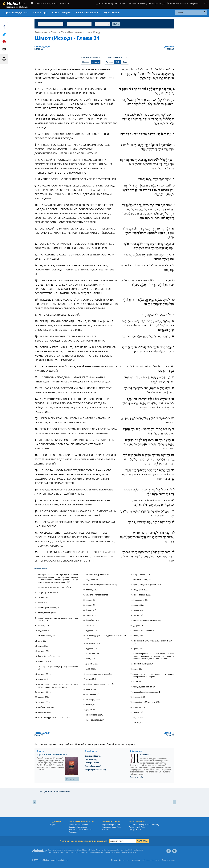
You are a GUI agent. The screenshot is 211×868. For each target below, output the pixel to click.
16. (36, 661)
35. (84, 615)
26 (36, 429)
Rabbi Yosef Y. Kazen (83, 852)
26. (36, 718)
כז (173, 440)
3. (36, 593)
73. (132, 669)
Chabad (80, 850)
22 (36, 377)
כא (173, 367)
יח (173, 321)
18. (36, 674)
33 (36, 522)
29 (36, 470)
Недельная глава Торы (111, 827)
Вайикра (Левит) (92, 763)
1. (36, 575)
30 (36, 490)
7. (36, 613)
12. (36, 641)
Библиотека (41, 32)
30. (84, 590)
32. (84, 600)
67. (132, 631)
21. (36, 692)
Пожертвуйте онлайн (177, 3)
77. (132, 692)
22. (36, 697)
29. (84, 585)
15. (36, 656)
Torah (101, 852)
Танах (54, 32)
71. (132, 654)
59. (132, 590)
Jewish (116, 852)
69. (132, 641)
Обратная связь (169, 860)
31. (84, 595)
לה (173, 552)
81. (132, 712)
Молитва (106, 830)
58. (132, 585)
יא (173, 229)
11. (36, 636)
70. (132, 649)
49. (84, 689)
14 (36, 266)
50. (84, 694)
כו (173, 429)
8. (36, 618)
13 (36, 255)
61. (132, 600)
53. (84, 710)
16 (36, 300)
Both (117, 62)
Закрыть (96, 62)
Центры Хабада (157, 3)
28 (36, 455)
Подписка (121, 3)
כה (173, 418)
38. (84, 631)
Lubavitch (87, 850)
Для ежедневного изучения (80, 830)
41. (84, 649)
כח (173, 455)
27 (36, 440)
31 (36, 501)
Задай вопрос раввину (78, 825)
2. (36, 587)
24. (36, 707)
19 (36, 336)
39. (84, 636)
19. (36, 679)
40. (84, 643)
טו (173, 281)
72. (132, 664)
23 (36, 388)
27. (84, 575)
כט (173, 470)
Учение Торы (40, 13)
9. (36, 626)
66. (132, 626)
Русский (195, 3)
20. (36, 684)
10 (36, 205)
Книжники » (145, 755)
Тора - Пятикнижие (72, 32)
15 (36, 281)
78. (132, 697)
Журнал (53, 825)
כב (173, 377)
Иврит (125, 62)
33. (84, 605)
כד (173, 399)
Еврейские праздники (111, 825)
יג (174, 255)
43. (84, 659)
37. (84, 626)
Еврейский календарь (78, 827)
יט (173, 336)
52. (84, 705)
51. (84, 700)
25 (36, 418)
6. (36, 608)
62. (132, 605)
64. (132, 615)
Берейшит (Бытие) (93, 756)
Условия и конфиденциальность (145, 860)
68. (132, 636)
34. (84, 610)
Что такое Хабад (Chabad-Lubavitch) (144, 825)
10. (36, 631)
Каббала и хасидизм (88, 13)
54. (84, 715)
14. (36, 651)
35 (36, 552)
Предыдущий (76, 48)
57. (132, 580)
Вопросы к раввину (138, 3)
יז (174, 315)
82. (132, 718)
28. (84, 580)
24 (36, 399)
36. (84, 620)
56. (132, 575)
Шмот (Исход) (93, 32)
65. (132, 620)
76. (132, 687)
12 (36, 244)
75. (132, 682)
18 (36, 321)
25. (36, 713)
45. (84, 669)
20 (36, 347)
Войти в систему (105, 3)
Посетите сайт (137, 777)
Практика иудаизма (16, 13)
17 (36, 315)
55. (84, 720)
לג (173, 522)
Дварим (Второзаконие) (95, 770)
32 (36, 511)
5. (36, 603)
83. (132, 723)
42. (84, 654)
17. (36, 667)
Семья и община (62, 13)
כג (173, 388)
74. (132, 674)
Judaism (107, 852)
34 (36, 533)
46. (84, 674)
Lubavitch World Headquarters (132, 850)
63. (132, 610)
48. (84, 684)
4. (36, 598)
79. (132, 702)
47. (84, 679)
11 (36, 229)
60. (132, 595)
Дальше (147, 48)
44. (84, 664)
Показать (86, 62)
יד (173, 266)
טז (173, 300)
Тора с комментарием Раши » (52, 755)
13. (36, 646)
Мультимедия (112, 13)
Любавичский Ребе (137, 827)
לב (173, 511)
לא (173, 501)
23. (36, 702)
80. (132, 707)
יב (173, 244)
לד (173, 533)
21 (36, 367)
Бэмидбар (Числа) (93, 766)
